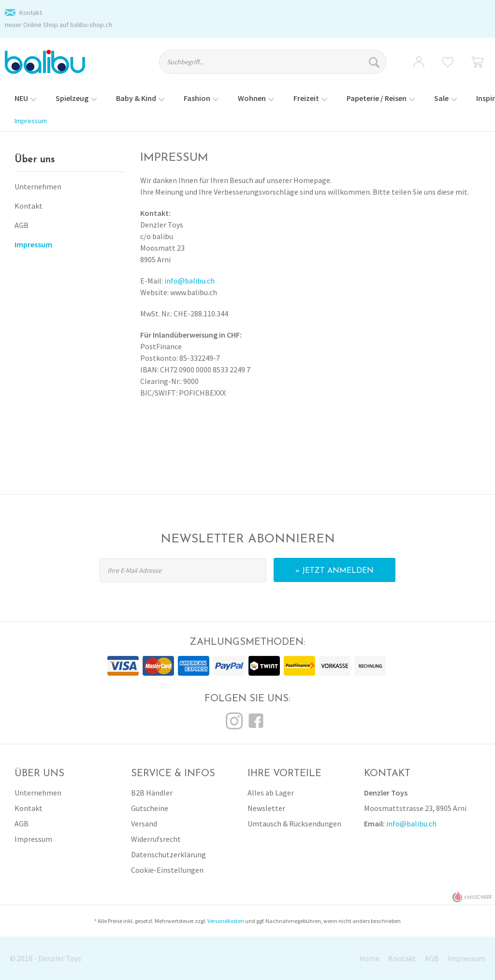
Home (369, 958)
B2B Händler (152, 793)
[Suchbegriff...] (273, 62)
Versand (144, 824)
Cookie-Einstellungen (167, 870)
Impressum (33, 244)
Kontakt (31, 13)
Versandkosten (226, 921)
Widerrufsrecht (156, 839)
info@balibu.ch (189, 281)
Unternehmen (38, 186)
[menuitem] (280, 66)
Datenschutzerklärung (168, 854)
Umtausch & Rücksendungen (294, 824)
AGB (22, 225)
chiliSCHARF (473, 897)
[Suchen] (375, 62)
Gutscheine (150, 808)
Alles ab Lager (271, 793)
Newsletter (266, 808)
